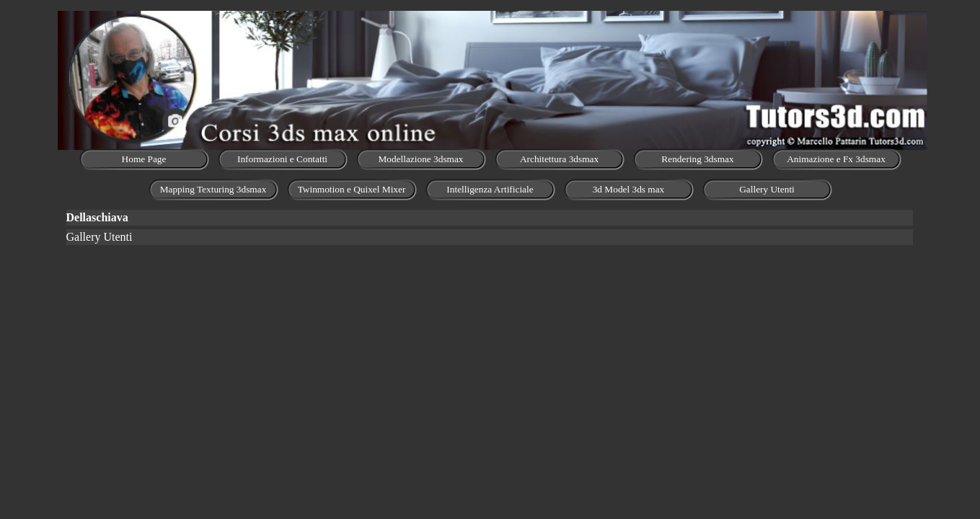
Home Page (144, 159)
